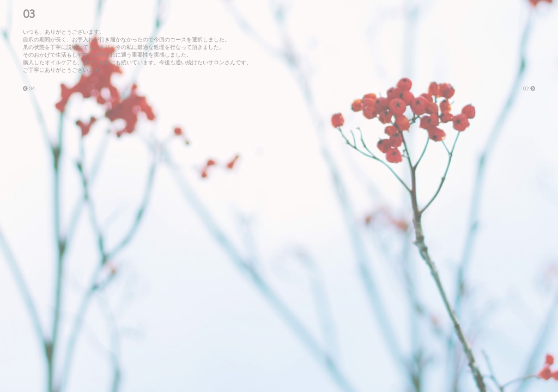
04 (29, 88)
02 (529, 88)
